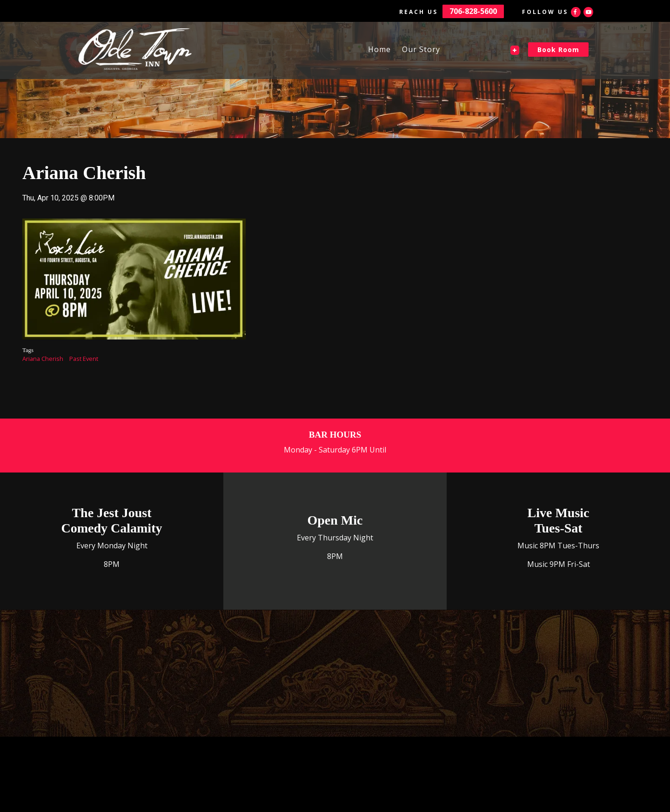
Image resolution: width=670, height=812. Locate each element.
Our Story (421, 49)
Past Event (84, 359)
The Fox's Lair (485, 49)
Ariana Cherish (43, 359)
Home (379, 49)
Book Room (558, 50)
